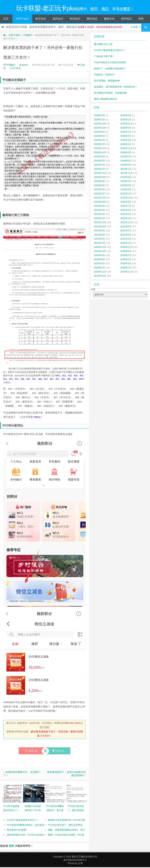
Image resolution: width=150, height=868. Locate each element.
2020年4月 (99, 264)
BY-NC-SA (72, 724)
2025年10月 (100, 129)
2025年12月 (100, 124)
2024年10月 (100, 153)
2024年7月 (126, 157)
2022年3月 (126, 215)
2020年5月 (126, 260)
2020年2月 (99, 268)
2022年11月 (127, 198)
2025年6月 (99, 137)
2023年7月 (126, 182)
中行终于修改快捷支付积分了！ (23, 821)
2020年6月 (99, 260)
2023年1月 (126, 194)
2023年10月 (100, 178)
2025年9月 (126, 129)
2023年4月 (99, 190)
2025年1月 (126, 145)
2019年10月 (100, 277)
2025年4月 (99, 141)
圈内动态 (92, 19)
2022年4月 (99, 215)
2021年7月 (126, 231)
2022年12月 (100, 198)
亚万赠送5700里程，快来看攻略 (110, 94)
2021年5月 (126, 235)
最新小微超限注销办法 (105, 100)
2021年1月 (126, 244)
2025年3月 (126, 141)
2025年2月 (99, 145)
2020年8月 (99, 256)
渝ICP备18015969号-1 (75, 861)
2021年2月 (99, 244)
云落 (80, 864)
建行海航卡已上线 (103, 45)
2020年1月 (126, 268)
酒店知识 (58, 19)
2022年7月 (126, 207)
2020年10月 (100, 252)
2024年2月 (99, 170)
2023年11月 (127, 174)
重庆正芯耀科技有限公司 (84, 857)
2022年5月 (126, 211)
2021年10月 (100, 227)
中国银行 (28, 36)
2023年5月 (126, 186)
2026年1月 (126, 120)
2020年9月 (126, 252)
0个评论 (17, 69)
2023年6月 (99, 186)
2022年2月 (99, 219)
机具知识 (75, 19)
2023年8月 (99, 182)
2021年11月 (127, 223)
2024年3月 (126, 166)
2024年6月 (99, 161)
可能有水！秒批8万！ (105, 75)
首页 (6, 19)
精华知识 (126, 19)
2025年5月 (126, 137)
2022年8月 (99, 207)
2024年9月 (126, 153)
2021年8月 (99, 231)
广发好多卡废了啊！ (104, 57)
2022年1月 (126, 219)
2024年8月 (99, 157)
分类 (93, 290)
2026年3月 (99, 120)
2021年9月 (126, 227)
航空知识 (41, 19)
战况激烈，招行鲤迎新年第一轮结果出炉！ (116, 88)
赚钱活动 (109, 19)
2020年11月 (127, 248)
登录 (135, 28)
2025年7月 (126, 133)
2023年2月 (99, 194)
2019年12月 (100, 272)
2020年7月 (126, 256)
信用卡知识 (22, 19)
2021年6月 (99, 235)
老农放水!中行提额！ (17, 831)
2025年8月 (99, 133)
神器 (141, 19)
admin (25, 66)
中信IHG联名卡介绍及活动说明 (110, 63)
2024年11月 (127, 149)
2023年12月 (100, 174)
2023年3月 (126, 190)
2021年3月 (126, 240)
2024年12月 (100, 149)
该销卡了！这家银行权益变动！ (110, 69)
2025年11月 (127, 124)
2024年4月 (99, 166)
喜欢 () (31, 752)
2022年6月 (99, 211)
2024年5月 (126, 161)
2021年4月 (99, 240)
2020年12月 (100, 248)
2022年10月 (100, 203)
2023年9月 (126, 178)
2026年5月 (99, 116)
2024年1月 (126, 170)
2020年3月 (126, 264)
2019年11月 (127, 272)
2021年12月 (100, 223)
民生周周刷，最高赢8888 (107, 81)
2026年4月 (126, 116)
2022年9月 (126, 203)
